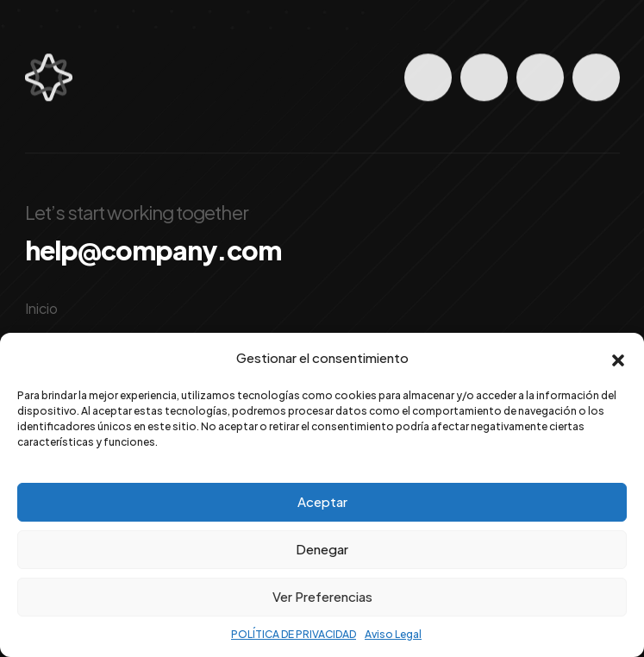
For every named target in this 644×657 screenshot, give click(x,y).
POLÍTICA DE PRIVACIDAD (294, 634)
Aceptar (322, 501)
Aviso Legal (393, 634)
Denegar (322, 549)
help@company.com (153, 250)
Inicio (41, 308)
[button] (618, 358)
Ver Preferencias (322, 596)
